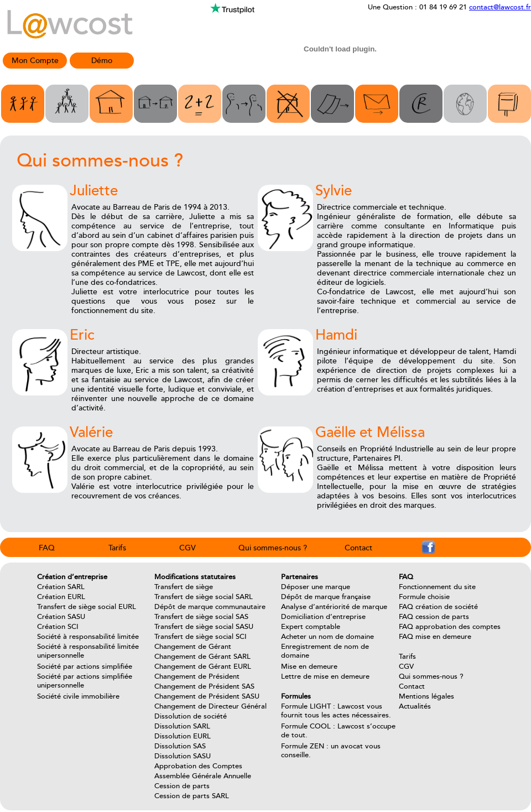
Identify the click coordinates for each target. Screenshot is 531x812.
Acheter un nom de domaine (327, 637)
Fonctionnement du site (437, 587)
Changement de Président (197, 676)
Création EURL (61, 597)
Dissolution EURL (183, 736)
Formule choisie (424, 597)
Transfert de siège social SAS (201, 617)
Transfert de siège (184, 587)
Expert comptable (311, 627)
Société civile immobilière (78, 696)
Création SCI (58, 627)
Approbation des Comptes (198, 766)
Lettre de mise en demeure (325, 676)
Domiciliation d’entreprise (323, 617)
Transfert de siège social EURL (87, 607)
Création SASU (61, 617)
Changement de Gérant (193, 647)
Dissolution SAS (180, 746)
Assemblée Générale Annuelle (203, 776)
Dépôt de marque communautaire (210, 607)
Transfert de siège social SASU (204, 627)
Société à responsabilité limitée (88, 637)
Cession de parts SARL (192, 796)
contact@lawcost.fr (500, 7)
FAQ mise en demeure (435, 637)
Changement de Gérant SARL (202, 657)
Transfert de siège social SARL (204, 597)
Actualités (415, 706)
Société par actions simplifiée (85, 667)
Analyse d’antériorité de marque (334, 607)
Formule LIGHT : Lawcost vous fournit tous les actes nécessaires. (336, 711)
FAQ (47, 548)
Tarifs (117, 548)
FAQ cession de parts (434, 617)
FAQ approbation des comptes (450, 627)
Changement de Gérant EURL (203, 667)
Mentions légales (426, 696)
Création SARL (61, 587)
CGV (188, 548)
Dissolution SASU (183, 756)
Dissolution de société (191, 716)
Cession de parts (182, 786)
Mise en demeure (309, 667)
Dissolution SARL (182, 726)
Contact (358, 548)
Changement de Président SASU (207, 696)
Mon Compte (35, 61)
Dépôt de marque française (326, 597)
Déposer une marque (316, 587)
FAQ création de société (438, 607)
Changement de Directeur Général (210, 706)
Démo (102, 61)
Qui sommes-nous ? (273, 548)
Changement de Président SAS (204, 686)
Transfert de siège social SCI (201, 637)
